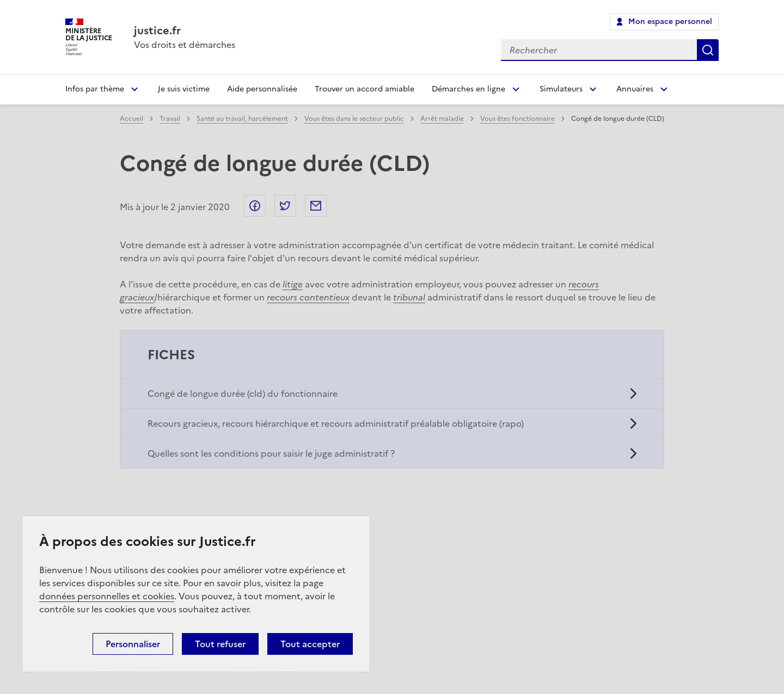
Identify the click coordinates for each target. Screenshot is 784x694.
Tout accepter (310, 644)
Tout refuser (220, 644)
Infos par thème (95, 89)
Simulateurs (561, 89)
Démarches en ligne (468, 89)
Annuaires (635, 89)
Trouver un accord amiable (365, 89)
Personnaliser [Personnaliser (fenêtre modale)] (133, 644)
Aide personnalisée (262, 89)
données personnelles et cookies (107, 596)
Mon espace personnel (670, 22)
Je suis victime (184, 89)
